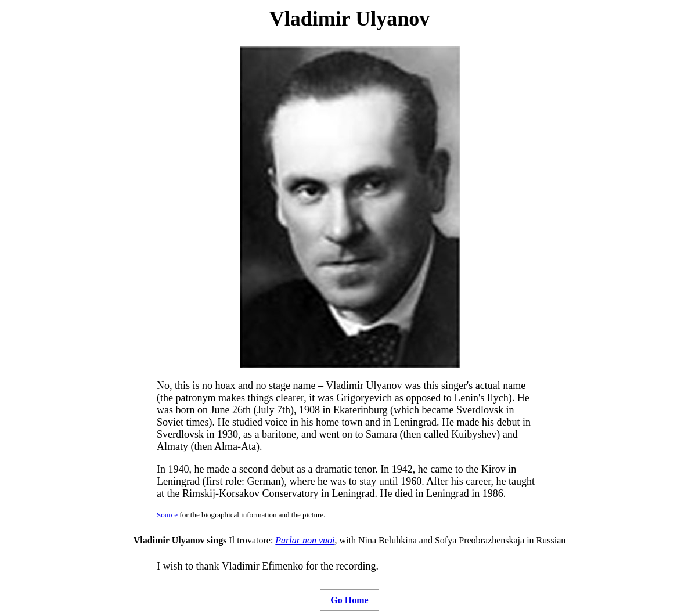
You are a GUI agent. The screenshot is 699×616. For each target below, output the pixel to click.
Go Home (349, 600)
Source (167, 515)
